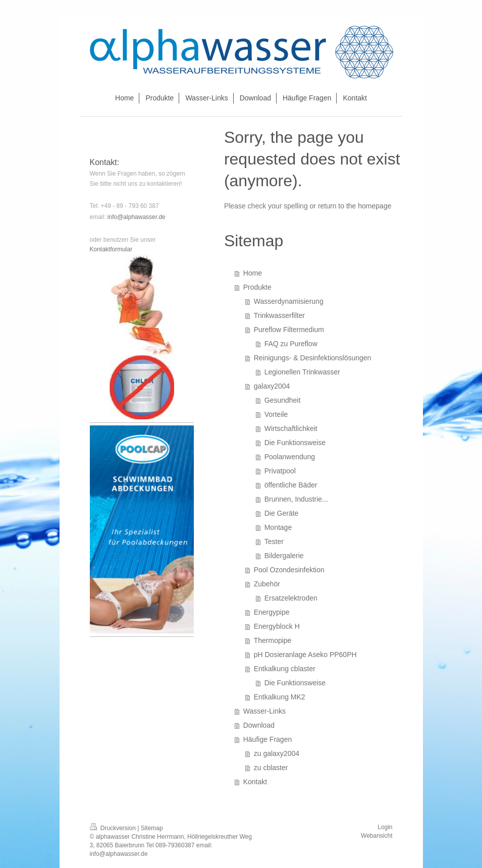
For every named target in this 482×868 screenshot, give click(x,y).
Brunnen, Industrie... (296, 499)
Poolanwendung (290, 457)
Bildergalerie (284, 556)
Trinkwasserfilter (279, 315)
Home (253, 273)
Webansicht (377, 836)
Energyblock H (277, 626)
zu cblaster (271, 768)
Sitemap (152, 828)
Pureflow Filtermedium (289, 330)
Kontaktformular (111, 249)
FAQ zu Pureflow (291, 344)
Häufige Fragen (268, 739)
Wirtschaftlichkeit (291, 428)
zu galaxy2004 (277, 753)
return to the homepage (355, 206)
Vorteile (276, 414)
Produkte (257, 287)
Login (385, 827)
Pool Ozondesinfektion (289, 570)
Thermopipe (273, 640)
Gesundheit (283, 400)
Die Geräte (282, 513)
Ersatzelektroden (291, 598)
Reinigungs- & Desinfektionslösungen (313, 358)
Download (259, 725)
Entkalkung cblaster (285, 669)
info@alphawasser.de (137, 217)
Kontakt (255, 782)
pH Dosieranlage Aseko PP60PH (305, 655)
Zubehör (267, 584)
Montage (278, 527)
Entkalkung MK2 (280, 697)
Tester (274, 541)
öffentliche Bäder (291, 485)
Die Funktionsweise (295, 443)
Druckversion (114, 828)
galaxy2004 (272, 386)
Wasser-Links (264, 711)
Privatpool (280, 471)
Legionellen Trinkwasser (302, 372)
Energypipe (272, 612)
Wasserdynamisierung (289, 301)
